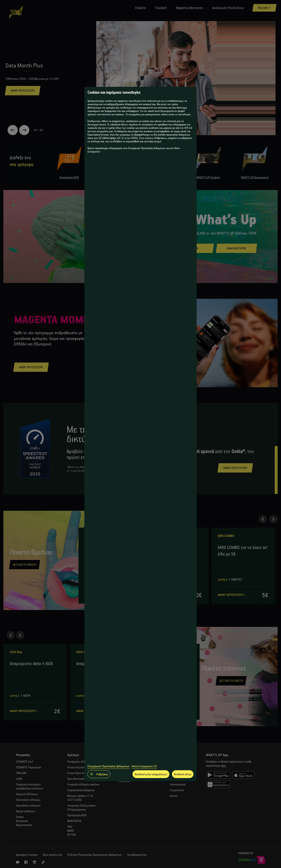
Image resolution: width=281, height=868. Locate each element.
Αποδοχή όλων (183, 774)
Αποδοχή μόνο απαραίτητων (151, 774)
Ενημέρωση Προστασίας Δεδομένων (109, 766)
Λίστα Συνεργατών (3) (144, 766)
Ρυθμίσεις (99, 774)
